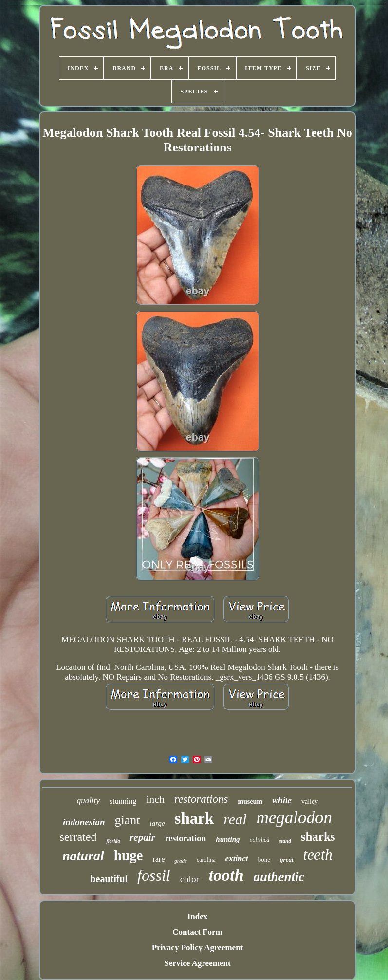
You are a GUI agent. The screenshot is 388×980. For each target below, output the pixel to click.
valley (310, 802)
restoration (186, 838)
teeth (318, 855)
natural (83, 856)
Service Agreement (197, 963)
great (286, 860)
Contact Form (197, 932)
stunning (123, 801)
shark (194, 818)
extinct (237, 859)
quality (88, 801)
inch (155, 799)
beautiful (109, 879)
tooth (226, 875)
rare (158, 859)
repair (142, 837)
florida (113, 841)
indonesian (84, 822)
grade (181, 861)
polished (260, 840)
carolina (206, 860)
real (235, 819)
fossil (154, 875)
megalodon (295, 818)
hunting (228, 839)
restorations (201, 799)
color (190, 879)
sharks (318, 837)
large (157, 823)
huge (129, 855)
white (282, 800)
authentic (279, 877)
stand (285, 841)
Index (198, 916)
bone (264, 860)
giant (128, 820)
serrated (78, 837)
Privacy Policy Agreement (198, 948)
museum (250, 802)
